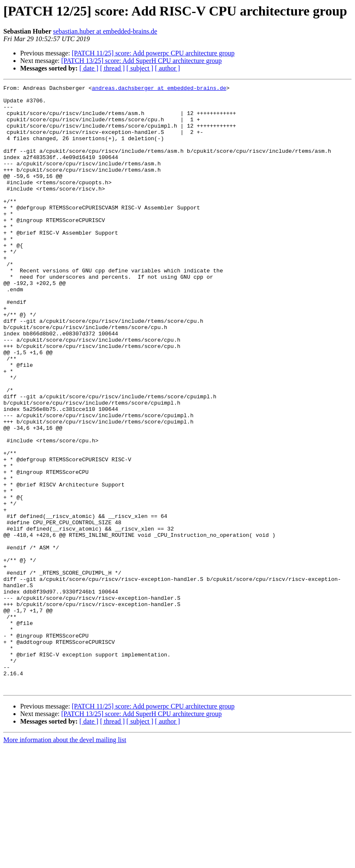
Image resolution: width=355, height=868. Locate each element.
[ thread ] (112, 68)
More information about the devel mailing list (65, 861)
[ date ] (89, 68)
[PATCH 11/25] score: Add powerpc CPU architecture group (153, 53)
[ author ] (168, 68)
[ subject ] (140, 68)
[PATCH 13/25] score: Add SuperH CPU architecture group (142, 61)
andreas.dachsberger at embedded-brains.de (159, 89)
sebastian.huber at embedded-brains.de (105, 31)
